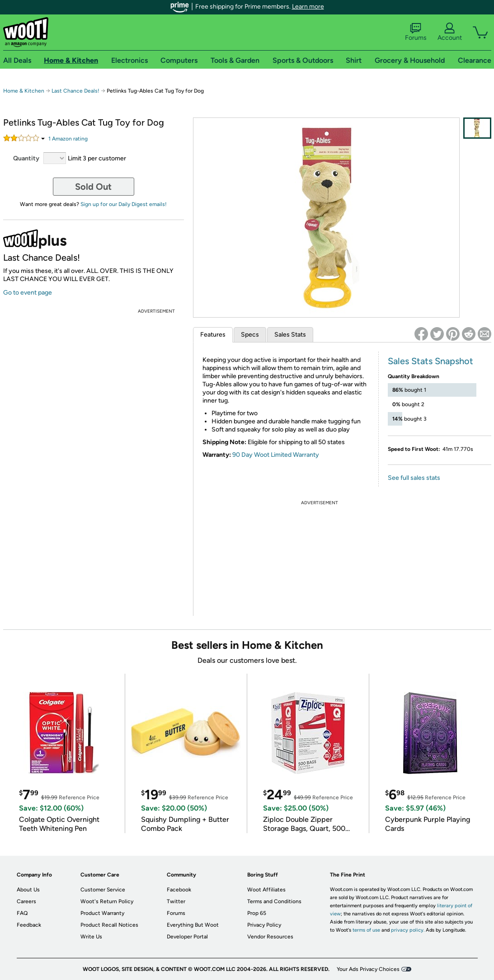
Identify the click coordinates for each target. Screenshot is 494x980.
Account (450, 32)
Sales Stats (290, 335)
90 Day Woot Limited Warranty (276, 455)
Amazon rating (68, 139)
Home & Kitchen (24, 91)
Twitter (176, 901)
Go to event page (28, 293)
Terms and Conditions (274, 901)
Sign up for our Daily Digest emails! (124, 204)
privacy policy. (408, 930)
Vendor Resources (270, 937)
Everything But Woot (193, 925)
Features (213, 335)
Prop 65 (257, 913)
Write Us (91, 937)
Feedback (29, 925)
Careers (26, 901)
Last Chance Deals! (75, 91)
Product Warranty (102, 913)
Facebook (179, 890)
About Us (28, 890)
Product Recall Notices (109, 925)
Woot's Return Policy (107, 901)
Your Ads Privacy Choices (368, 969)
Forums (416, 32)
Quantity (26, 158)
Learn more (308, 7)
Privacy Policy (264, 925)
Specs (250, 335)
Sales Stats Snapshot (430, 361)
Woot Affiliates (266, 890)
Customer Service (103, 890)
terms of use (366, 930)
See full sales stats (414, 478)
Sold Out (93, 187)
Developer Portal (187, 937)
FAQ (22, 913)
